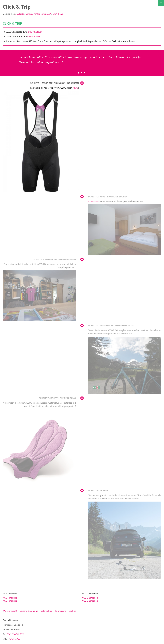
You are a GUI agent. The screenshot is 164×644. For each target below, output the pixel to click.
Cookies (72, 611)
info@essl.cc (15, 639)
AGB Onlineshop (90, 598)
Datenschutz (46, 611)
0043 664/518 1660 (16, 634)
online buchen (34, 36)
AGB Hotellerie (10, 598)
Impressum (60, 611)
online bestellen (35, 32)
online (75, 88)
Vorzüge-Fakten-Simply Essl (38, 14)
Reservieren (96, 201)
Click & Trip (58, 14)
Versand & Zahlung (29, 611)
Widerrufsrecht (10, 611)
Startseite (20, 14)
